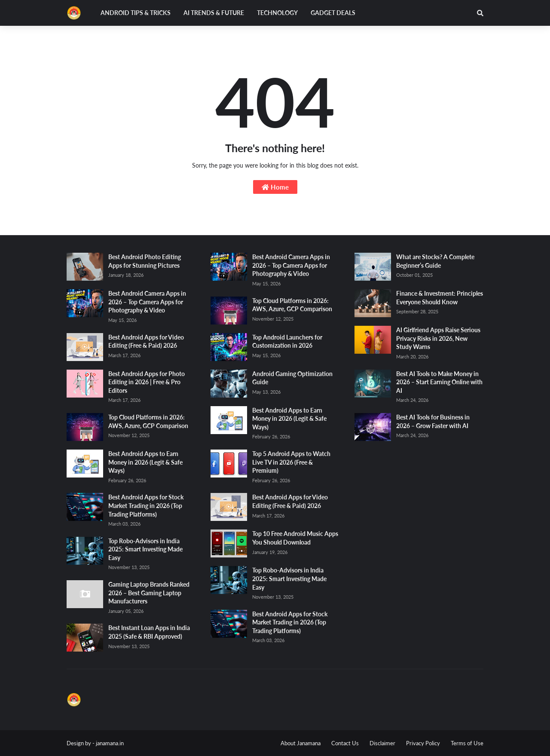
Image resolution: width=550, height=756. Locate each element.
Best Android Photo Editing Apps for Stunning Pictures (145, 261)
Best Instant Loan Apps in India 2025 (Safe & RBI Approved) (149, 632)
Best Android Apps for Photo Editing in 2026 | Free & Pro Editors (147, 382)
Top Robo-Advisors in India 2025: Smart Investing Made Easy (145, 549)
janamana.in (110, 743)
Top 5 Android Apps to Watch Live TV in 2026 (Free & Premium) (291, 462)
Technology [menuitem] (277, 13)
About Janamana (301, 743)
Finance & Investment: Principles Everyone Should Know (440, 298)
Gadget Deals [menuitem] (333, 13)
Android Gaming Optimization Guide (292, 378)
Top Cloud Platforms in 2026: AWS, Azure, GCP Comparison (148, 421)
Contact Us (345, 743)
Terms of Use (467, 743)
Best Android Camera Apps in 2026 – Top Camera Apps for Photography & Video (147, 302)
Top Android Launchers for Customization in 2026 (287, 341)
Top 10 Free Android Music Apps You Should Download (295, 538)
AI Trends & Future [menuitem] (214, 13)
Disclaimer (382, 743)
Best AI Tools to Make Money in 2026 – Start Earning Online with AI (439, 382)
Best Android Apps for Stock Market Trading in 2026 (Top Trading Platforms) (146, 505)
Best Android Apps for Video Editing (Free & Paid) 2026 (146, 341)
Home (275, 187)
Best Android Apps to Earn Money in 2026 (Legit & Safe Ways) (145, 462)
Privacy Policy (423, 743)
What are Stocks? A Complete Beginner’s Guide (435, 261)
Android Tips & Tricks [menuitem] (136, 13)
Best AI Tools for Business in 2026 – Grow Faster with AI (433, 421)
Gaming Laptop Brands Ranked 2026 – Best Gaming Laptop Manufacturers (149, 593)
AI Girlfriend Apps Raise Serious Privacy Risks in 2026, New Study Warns (438, 338)
